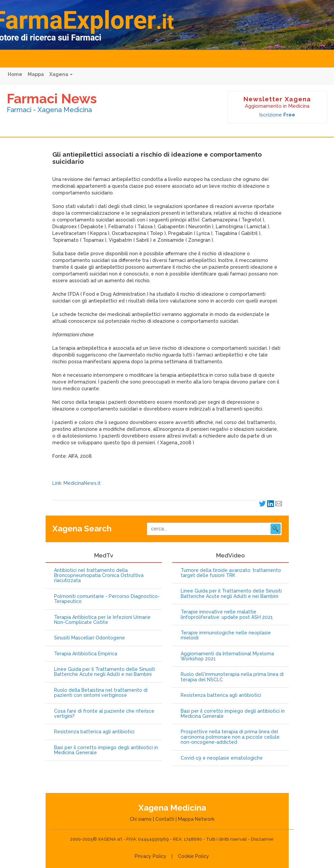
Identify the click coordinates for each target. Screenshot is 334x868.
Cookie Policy (194, 856)
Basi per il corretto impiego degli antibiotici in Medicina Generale (106, 750)
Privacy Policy (151, 856)
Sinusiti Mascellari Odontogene (89, 638)
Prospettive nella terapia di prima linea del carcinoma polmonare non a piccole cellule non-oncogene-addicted (230, 737)
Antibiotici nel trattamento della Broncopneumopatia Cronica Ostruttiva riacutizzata (99, 576)
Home (15, 74)
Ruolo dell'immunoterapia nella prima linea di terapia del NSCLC (232, 677)
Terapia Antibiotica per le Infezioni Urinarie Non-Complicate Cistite (102, 620)
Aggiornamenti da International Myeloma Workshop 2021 (227, 656)
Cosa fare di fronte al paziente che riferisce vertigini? (104, 714)
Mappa (36, 74)
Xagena (61, 74)
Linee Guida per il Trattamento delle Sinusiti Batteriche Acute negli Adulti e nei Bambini (105, 672)
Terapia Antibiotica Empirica (86, 654)
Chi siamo (141, 819)
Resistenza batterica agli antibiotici (94, 732)
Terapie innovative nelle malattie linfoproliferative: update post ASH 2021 (227, 614)
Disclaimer (262, 839)
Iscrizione (277, 115)
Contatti (165, 819)
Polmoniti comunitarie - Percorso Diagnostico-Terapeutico (107, 599)
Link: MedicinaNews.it (76, 483)
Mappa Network (196, 819)
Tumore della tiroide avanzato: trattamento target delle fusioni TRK (231, 573)
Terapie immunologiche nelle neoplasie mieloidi (226, 635)
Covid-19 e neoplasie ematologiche (222, 758)
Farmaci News (52, 98)
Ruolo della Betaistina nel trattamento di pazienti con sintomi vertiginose (101, 693)
